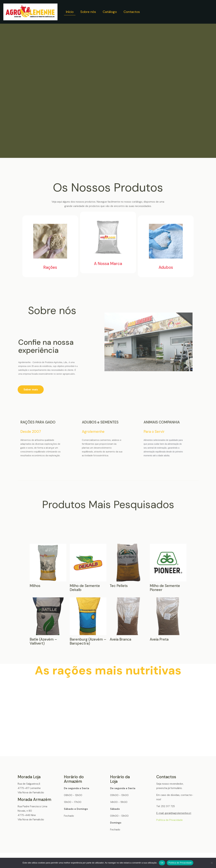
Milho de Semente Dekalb (107, 592)
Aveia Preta (111, 595)
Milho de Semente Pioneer (111, 592)
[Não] (212, 863)
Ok (162, 863)
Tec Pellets (109, 592)
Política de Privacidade (170, 820)
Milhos (104, 592)
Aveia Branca (109, 595)
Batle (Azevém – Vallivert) (104, 595)
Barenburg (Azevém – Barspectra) (107, 595)
